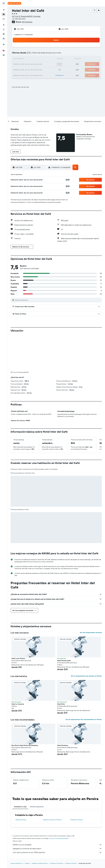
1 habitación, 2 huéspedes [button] (23, 34)
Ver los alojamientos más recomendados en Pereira (84, 719)
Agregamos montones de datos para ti (57, 849)
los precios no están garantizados (59, 838)
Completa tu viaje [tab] (20, 807)
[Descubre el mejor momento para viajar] (4, 34)
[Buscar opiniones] (58, 300)
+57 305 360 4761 (19, 19)
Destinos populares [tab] (37, 807)
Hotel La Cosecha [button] (18, 704)
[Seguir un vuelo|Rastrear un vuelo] (4, 29)
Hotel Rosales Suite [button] (64, 661)
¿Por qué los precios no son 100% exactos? (57, 852)
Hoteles (27, 863)
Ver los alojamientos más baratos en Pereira (86, 676)
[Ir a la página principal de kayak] (14, 3)
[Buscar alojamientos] (4, 14)
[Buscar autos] (4, 19)
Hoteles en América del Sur (40, 863)
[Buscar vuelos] (4, 10)
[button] (4, 3)
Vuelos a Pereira (21, 820)
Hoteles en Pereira (76, 820)
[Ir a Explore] (4, 25)
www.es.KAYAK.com (16, 863)
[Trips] (4, 45)
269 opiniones (27, 22)
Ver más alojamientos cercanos (91, 632)
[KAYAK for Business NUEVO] (4, 38)
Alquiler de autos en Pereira (52, 820)
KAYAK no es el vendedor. (57, 845)
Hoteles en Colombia (57, 863)
